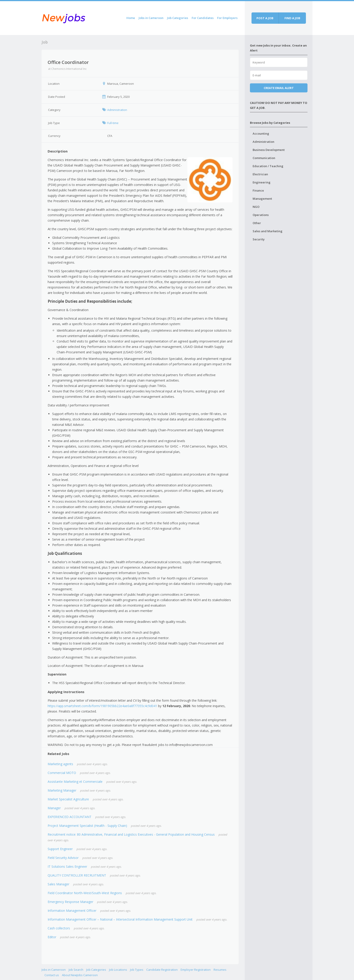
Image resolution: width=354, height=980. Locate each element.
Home (131, 18)
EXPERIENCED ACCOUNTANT (70, 817)
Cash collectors (59, 928)
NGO (256, 207)
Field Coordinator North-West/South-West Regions (85, 893)
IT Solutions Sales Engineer (67, 866)
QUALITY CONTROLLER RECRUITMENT (77, 875)
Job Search (76, 970)
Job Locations (118, 970)
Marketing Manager (62, 790)
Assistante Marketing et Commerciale (75, 782)
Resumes (220, 970)
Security (259, 239)
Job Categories (178, 18)
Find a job (292, 18)
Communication (264, 158)
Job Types (137, 970)
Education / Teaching (268, 166)
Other (257, 223)
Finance (258, 190)
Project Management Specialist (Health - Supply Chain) (87, 826)
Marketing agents (60, 764)
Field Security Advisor (63, 858)
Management (262, 199)
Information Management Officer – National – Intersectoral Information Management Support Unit (120, 919)
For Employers (227, 18)
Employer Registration (196, 970)
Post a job (265, 18)
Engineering (262, 182)
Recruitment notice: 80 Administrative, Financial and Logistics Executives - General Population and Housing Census (131, 834)
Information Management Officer (72, 911)
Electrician (260, 174)
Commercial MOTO (62, 773)
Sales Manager (58, 884)
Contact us (52, 975)
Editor (52, 937)
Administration (263, 142)
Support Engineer (60, 849)
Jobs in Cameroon (151, 18)
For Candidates (203, 18)
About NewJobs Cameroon (80, 975)
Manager (54, 808)
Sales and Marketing (268, 231)
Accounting (261, 134)
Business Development (269, 150)
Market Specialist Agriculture (68, 799)
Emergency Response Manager (70, 902)
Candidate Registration (162, 970)
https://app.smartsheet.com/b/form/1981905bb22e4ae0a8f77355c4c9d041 (102, 706)
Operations (261, 215)
